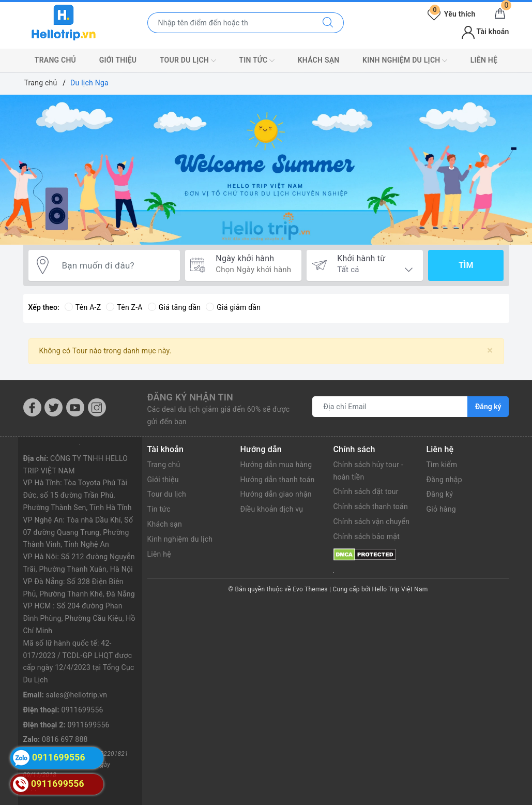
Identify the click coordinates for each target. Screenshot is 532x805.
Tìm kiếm (442, 465)
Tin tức (257, 61)
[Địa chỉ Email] (390, 407)
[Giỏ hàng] (500, 14)
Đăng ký (440, 494)
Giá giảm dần (233, 307)
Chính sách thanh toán (371, 506)
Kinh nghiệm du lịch (405, 61)
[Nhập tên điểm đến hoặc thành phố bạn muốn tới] (230, 23)
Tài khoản (485, 32)
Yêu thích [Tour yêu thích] (451, 14)
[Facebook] (32, 407)
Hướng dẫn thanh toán (278, 480)
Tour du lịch (188, 61)
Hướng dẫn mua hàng (276, 465)
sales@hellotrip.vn (77, 695)
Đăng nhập (444, 480)
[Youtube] (75, 407)
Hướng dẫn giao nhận (276, 494)
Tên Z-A (124, 307)
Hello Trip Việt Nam (400, 589)
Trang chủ (55, 60)
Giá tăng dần (174, 307)
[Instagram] (97, 407)
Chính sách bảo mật (367, 536)
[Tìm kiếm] (328, 23)
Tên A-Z (83, 307)
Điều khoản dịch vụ (272, 509)
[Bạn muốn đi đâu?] (116, 265)
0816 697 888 (65, 739)
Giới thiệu (118, 60)
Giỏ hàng (441, 509)
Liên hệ (484, 60)
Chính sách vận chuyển (372, 521)
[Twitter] (54, 407)
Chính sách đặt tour (366, 491)
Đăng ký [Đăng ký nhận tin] (488, 407)
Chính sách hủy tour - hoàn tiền (369, 471)
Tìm (466, 265)
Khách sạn (319, 60)
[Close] (490, 351)
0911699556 (82, 710)
